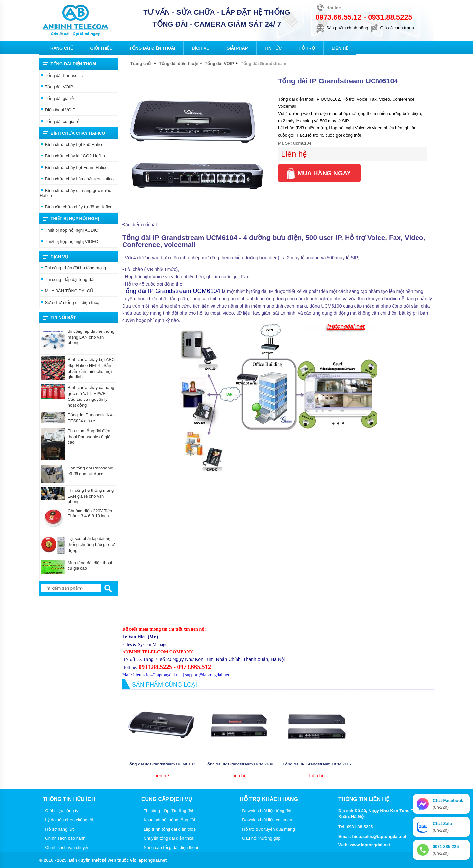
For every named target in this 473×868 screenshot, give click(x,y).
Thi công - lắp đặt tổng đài (67, 280)
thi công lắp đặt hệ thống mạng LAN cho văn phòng (91, 337)
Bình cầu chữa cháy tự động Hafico (76, 207)
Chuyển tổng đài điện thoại (168, 838)
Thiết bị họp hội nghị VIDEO (69, 242)
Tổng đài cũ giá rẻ (59, 122)
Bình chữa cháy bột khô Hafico (72, 145)
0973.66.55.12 (338, 17)
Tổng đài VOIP (56, 87)
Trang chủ (141, 64)
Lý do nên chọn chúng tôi (68, 820)
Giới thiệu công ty (60, 811)
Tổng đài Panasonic (61, 76)
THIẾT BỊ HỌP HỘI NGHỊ (71, 219)
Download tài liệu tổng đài (266, 811)
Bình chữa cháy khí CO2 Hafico (72, 156)
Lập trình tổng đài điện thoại (169, 829)
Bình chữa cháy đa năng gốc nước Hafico (75, 193)
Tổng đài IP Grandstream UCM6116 (317, 764)
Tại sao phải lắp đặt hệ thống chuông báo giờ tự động (91, 545)
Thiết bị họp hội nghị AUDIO (69, 231)
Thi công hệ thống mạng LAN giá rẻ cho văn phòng (91, 496)
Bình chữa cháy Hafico (74, 134)
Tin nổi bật (59, 318)
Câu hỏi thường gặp (260, 838)
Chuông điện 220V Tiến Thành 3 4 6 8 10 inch (90, 513)
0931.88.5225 (390, 17)
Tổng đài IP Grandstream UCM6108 (239, 764)
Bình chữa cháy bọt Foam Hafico (74, 168)
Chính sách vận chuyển (66, 847)
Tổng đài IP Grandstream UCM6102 (161, 764)
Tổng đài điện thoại (69, 64)
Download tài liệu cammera (267, 820)
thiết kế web (104, 860)
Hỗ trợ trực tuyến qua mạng (267, 829)
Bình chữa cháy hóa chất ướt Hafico (77, 179)
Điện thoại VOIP (57, 110)
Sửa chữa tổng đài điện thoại (70, 303)
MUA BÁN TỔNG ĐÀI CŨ (67, 291)
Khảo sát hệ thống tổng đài (168, 820)
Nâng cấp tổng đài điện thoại (170, 847)
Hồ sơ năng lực (59, 829)
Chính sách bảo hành (64, 838)
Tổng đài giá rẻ (57, 99)
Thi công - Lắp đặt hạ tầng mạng (73, 268)
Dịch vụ (56, 257)
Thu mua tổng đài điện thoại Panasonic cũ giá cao (89, 436)
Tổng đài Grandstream (264, 64)
